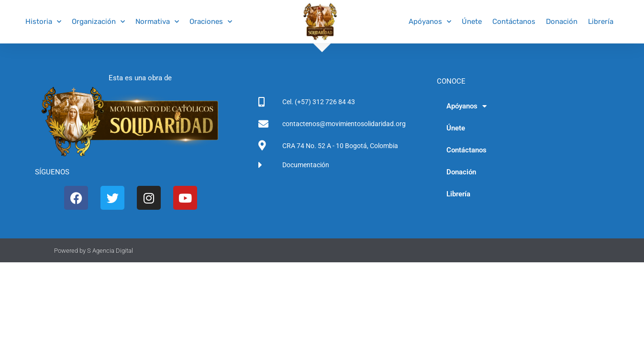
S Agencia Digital (110, 251)
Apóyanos (430, 22)
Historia (43, 22)
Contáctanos (514, 21)
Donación (562, 21)
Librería (601, 21)
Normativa (157, 22)
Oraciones (211, 22)
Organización (98, 22)
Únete (472, 21)
